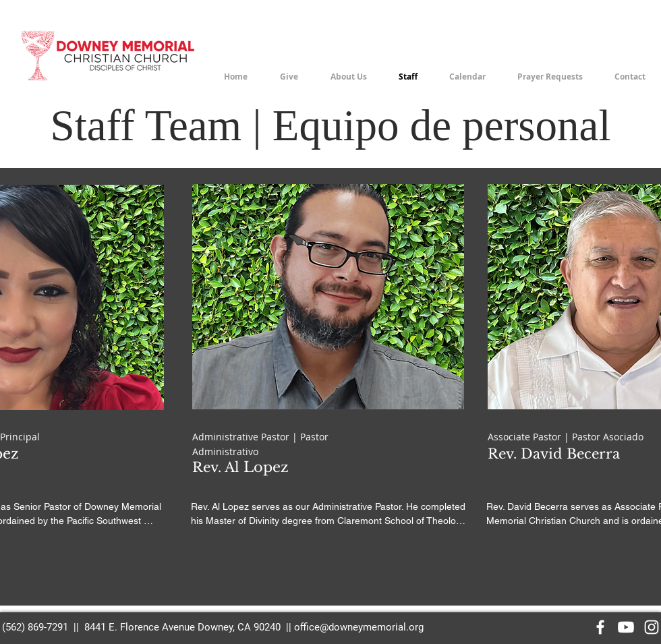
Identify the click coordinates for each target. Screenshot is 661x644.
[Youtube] (626, 627)
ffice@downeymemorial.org (362, 627)
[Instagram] (652, 627)
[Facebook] (600, 627)
